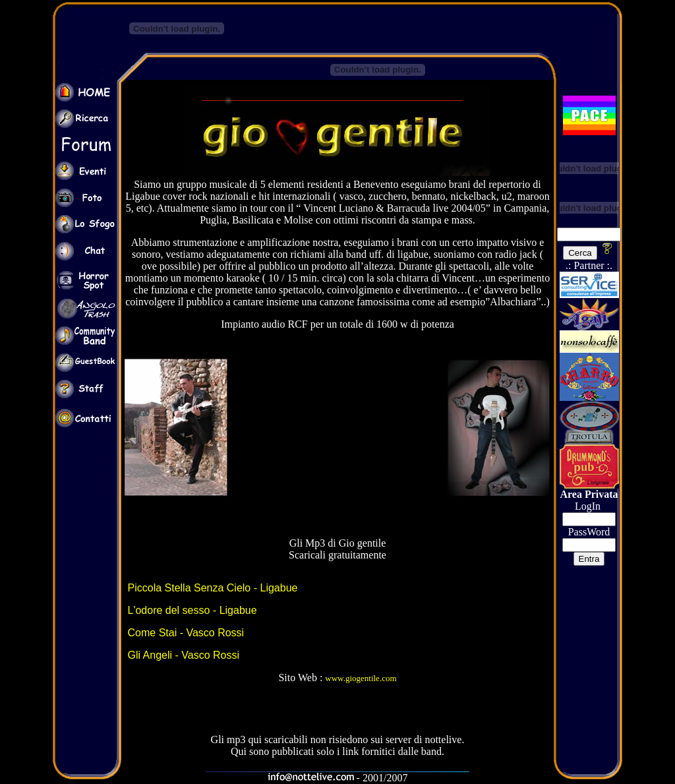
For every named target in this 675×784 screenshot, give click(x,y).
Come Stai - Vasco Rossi (186, 633)
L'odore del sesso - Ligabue (192, 610)
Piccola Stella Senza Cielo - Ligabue (213, 588)
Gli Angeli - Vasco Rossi (184, 655)
